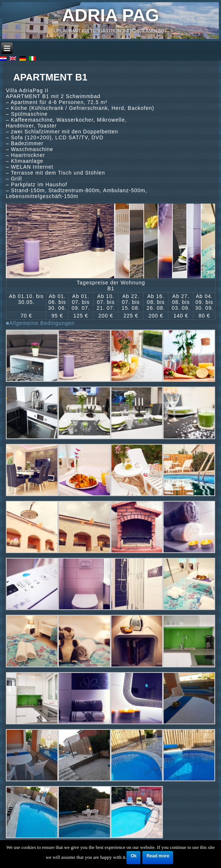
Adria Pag (111, 15)
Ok (133, 856)
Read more (158, 856)
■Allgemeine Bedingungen (40, 323)
